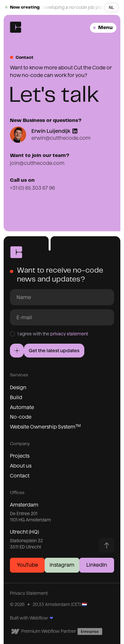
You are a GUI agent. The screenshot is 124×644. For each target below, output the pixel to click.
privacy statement (69, 334)
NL (111, 7)
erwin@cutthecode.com (61, 138)
